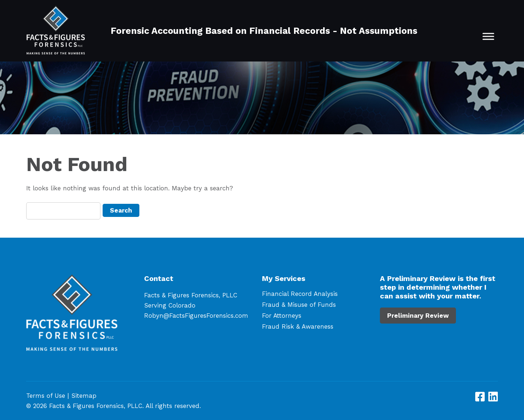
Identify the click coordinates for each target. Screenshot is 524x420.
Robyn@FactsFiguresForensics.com (196, 316)
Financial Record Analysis (300, 294)
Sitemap (84, 396)
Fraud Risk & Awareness (298, 326)
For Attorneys (282, 316)
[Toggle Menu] (488, 36)
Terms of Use (46, 396)
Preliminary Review (418, 316)
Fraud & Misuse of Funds (299, 305)
